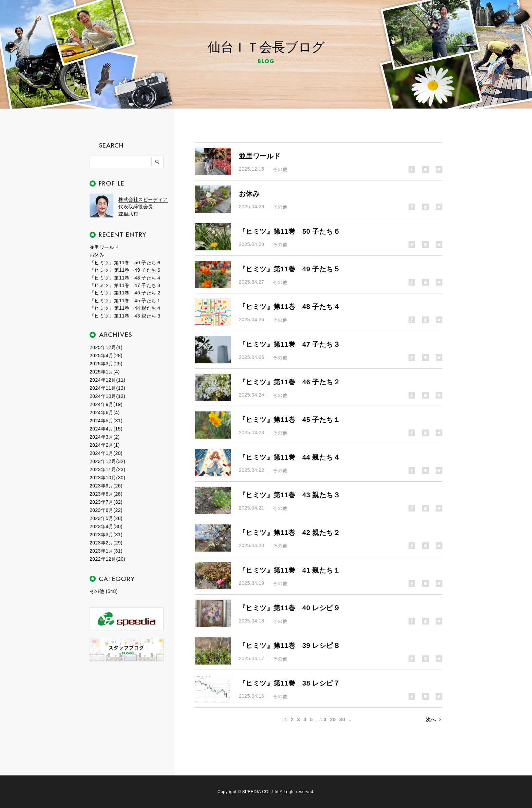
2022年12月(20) (107, 559)
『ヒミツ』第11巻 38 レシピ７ (289, 683)
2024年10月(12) (107, 396)
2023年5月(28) (106, 518)
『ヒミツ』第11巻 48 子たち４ (125, 278)
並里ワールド (104, 247)
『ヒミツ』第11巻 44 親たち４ (125, 308)
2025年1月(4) (105, 372)
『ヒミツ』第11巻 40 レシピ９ (289, 608)
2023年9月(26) (106, 486)
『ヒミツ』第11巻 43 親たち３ (125, 316)
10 (324, 719)
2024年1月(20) (106, 453)
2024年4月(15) (106, 429)
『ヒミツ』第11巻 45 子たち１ (125, 301)
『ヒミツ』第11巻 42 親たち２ (289, 533)
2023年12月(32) (107, 461)
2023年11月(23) (107, 469)
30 (342, 719)
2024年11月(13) (107, 388)
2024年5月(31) (106, 421)
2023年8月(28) (106, 494)
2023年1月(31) (106, 551)
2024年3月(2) (105, 437)
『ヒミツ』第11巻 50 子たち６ (125, 263)
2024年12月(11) (107, 380)
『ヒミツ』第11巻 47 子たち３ (125, 285)
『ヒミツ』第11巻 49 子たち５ (125, 270)
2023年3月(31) (106, 535)
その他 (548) (104, 591)
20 (333, 719)
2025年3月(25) (106, 364)
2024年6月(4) (105, 412)
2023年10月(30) (107, 478)
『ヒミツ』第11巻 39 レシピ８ (289, 646)
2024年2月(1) (105, 445)
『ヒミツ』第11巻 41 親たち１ (289, 570)
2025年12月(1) (106, 347)
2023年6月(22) (106, 510)
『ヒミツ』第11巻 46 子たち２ (125, 293)
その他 (280, 169)
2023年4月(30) (106, 526)
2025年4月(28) (106, 355)
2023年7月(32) (106, 502)
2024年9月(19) (106, 404)
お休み (97, 255)
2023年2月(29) (106, 543)
